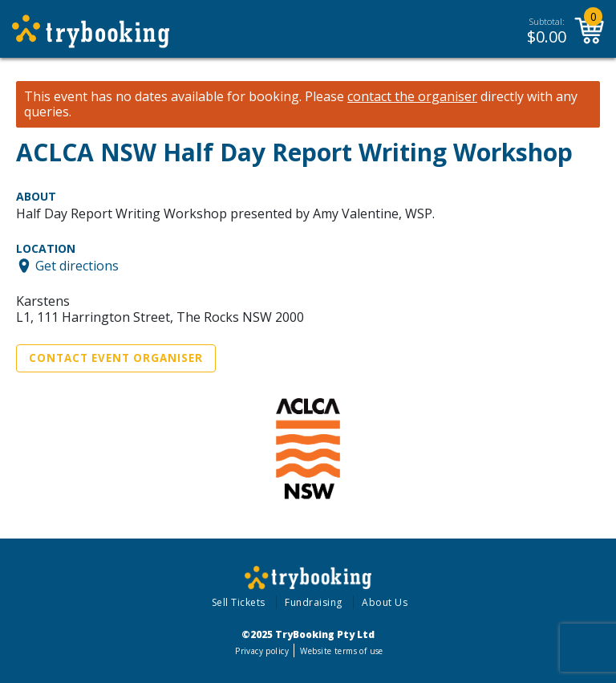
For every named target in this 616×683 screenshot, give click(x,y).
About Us (385, 602)
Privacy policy (262, 651)
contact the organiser (412, 97)
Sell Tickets (239, 602)
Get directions (77, 266)
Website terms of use (341, 651)
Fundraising (314, 602)
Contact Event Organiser (116, 358)
